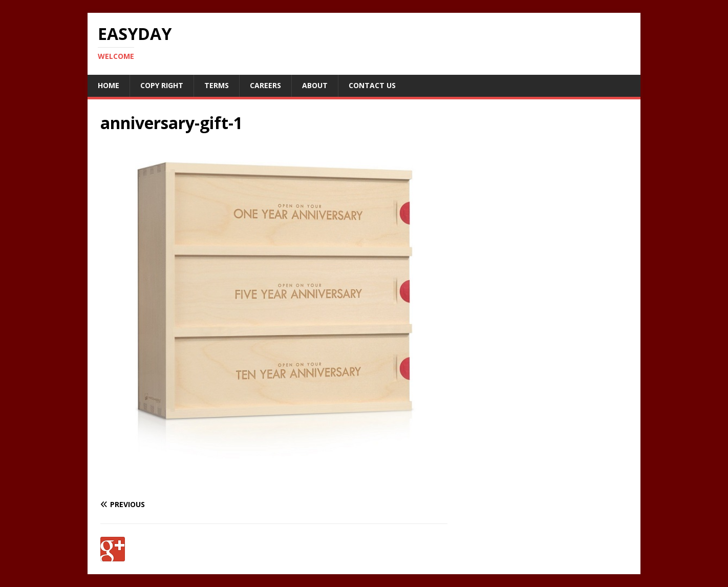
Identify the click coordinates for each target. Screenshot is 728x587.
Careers (265, 85)
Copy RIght (162, 85)
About (315, 85)
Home (109, 85)
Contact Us (372, 85)
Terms (217, 85)
